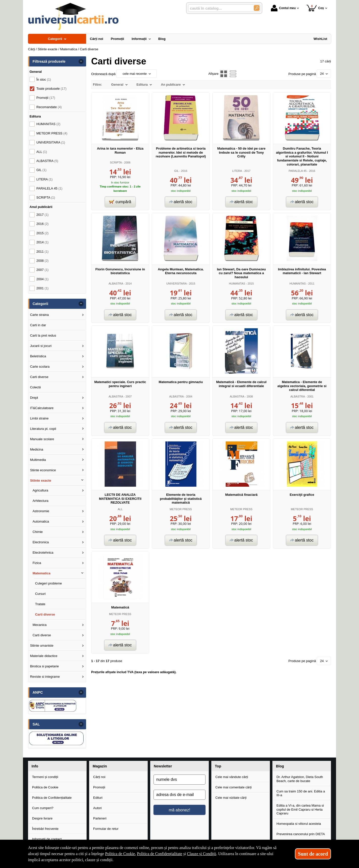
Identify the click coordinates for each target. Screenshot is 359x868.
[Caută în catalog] (257, 8)
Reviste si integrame (45, 677)
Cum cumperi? (43, 808)
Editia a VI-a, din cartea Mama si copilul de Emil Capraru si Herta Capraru (300, 809)
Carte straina (39, 315)
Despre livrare (42, 818)
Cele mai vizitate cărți (231, 798)
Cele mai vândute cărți (232, 777)
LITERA (237, 171)
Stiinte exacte (41, 480)
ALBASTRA (116, 284)
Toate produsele (51, 89)
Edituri (98, 798)
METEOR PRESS (181, 509)
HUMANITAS (237, 284)
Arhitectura (41, 501)
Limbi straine (39, 418)
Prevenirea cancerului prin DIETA (301, 834)
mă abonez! (180, 810)
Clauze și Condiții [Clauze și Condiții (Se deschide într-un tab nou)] (202, 854)
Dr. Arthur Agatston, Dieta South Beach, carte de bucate (300, 779)
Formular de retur (106, 829)
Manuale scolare (42, 439)
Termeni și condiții (45, 777)
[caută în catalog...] (219, 8)
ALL (120, 509)
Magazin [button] (100, 766)
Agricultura (40, 490)
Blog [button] (280, 766)
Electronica (41, 542)
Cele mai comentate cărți (234, 787)
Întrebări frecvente (45, 829)
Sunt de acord (313, 854)
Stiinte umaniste (42, 646)
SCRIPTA (116, 162)
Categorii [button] (40, 304)
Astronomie (41, 511)
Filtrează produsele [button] (49, 61)
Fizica (37, 563)
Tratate (40, 604)
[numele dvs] (179, 780)
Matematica (42, 573)
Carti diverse (39, 377)
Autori (97, 808)
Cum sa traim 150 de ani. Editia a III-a (301, 793)
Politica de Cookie (45, 787)
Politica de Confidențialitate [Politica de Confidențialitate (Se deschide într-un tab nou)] (160, 854)
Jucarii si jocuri (41, 346)
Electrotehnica (43, 553)
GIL (176, 171)
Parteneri (100, 818)
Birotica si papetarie (44, 666)
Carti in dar (38, 325)
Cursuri (40, 594)
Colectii (35, 387)
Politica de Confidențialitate (52, 798)
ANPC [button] (38, 692)
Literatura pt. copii (43, 429)
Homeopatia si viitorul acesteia (299, 824)
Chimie (38, 532)
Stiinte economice (43, 470)
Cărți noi (99, 777)
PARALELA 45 (298, 171)
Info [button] (35, 766)
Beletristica (38, 356)
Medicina (37, 449)
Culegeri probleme (48, 583)
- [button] (81, 61)
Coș (315, 8)
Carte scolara (40, 367)
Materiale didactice (44, 656)
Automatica (41, 521)
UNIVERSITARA (176, 284)
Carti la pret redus (43, 335)
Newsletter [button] (163, 766)
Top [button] (218, 766)
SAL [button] (36, 724)
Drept (34, 398)
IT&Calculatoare (42, 408)
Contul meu (283, 8)
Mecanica (40, 625)
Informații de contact (47, 839)
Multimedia (38, 460)
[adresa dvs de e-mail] (179, 795)
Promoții (99, 787)
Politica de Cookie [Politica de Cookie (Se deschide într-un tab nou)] (120, 854)
